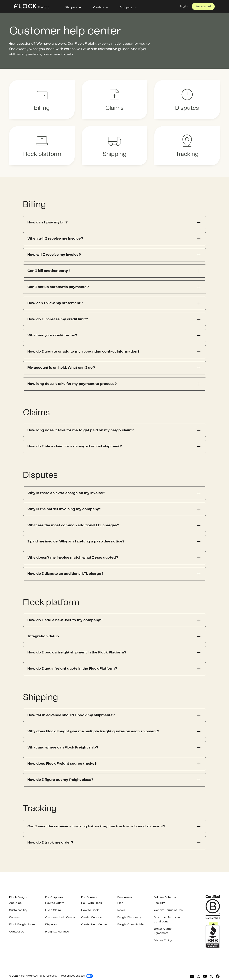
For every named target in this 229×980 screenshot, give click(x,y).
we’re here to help (58, 54)
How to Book (90, 910)
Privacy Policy (163, 940)
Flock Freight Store (22, 924)
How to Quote (55, 903)
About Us (15, 903)
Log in (184, 6)
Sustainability (18, 910)
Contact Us (17, 932)
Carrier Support (92, 917)
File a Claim (53, 910)
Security (159, 903)
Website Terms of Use (168, 910)
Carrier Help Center (94, 924)
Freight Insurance (57, 932)
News (121, 910)
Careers (14, 917)
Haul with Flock (92, 903)
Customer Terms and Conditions (168, 919)
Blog (120, 903)
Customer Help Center (60, 917)
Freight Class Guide (130, 924)
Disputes (51, 924)
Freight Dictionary (129, 917)
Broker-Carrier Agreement (163, 931)
